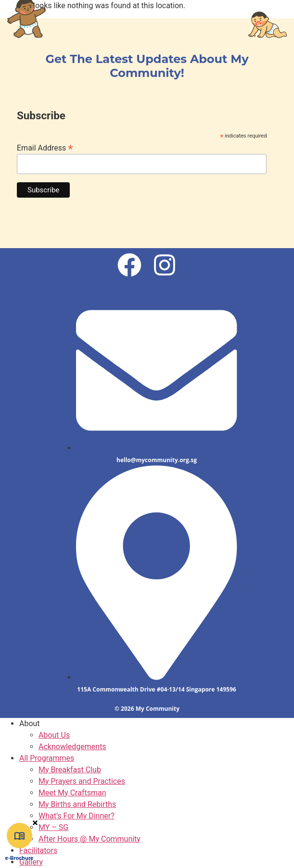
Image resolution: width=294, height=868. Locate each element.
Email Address (45, 147)
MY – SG (53, 827)
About (30, 723)
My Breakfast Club (70, 770)
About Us (54, 735)
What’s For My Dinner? (77, 816)
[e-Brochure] (19, 836)
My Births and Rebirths (77, 804)
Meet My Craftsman (72, 793)
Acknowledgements (72, 747)
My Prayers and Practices (82, 781)
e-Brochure (19, 858)
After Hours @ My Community (89, 839)
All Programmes (47, 758)
